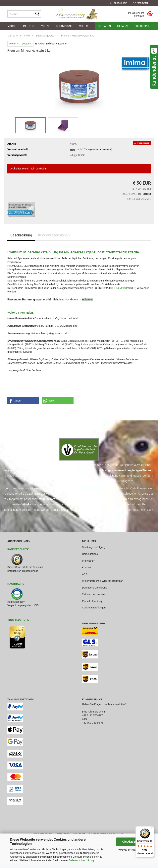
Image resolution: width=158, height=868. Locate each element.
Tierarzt (123, 26)
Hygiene (45, 26)
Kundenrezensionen (54, 235)
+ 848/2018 (120, 288)
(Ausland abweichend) (101, 150)
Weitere (84, 26)
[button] (23, 401)
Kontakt (86, 567)
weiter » (14, 44)
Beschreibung (21, 235)
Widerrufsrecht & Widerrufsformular (102, 581)
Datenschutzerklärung (81, 860)
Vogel (12, 26)
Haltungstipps (90, 554)
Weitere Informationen (132, 850)
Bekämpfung (64, 26)
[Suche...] (37, 14)
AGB (85, 574)
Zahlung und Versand (94, 594)
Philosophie (143, 26)
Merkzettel (141, 3)
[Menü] (152, 829)
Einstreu (28, 26)
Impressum (89, 561)
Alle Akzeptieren (132, 842)
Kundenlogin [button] (119, 3)
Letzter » (27, 44)
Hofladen (104, 26)
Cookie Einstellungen (94, 608)
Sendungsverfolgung (94, 547)
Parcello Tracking (92, 601)
